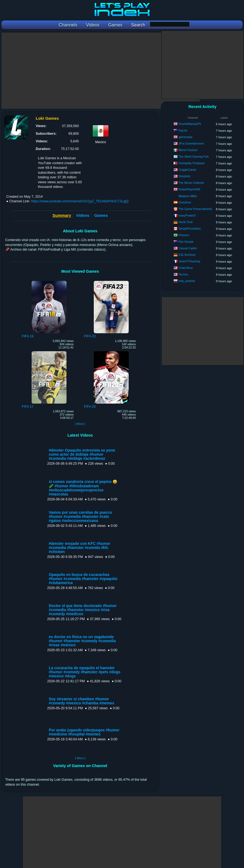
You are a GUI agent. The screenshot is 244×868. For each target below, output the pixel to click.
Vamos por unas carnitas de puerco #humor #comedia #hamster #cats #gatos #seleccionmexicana (80, 517)
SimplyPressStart (190, 229)
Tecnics (183, 274)
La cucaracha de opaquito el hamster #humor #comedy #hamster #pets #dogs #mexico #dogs (85, 672)
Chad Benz (186, 268)
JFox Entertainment (191, 143)
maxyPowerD (187, 215)
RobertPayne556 (189, 189)
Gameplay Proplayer (192, 163)
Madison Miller (188, 196)
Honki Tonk (186, 222)
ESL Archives (187, 255)
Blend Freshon (188, 150)
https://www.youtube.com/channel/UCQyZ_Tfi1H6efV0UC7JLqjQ (80, 201)
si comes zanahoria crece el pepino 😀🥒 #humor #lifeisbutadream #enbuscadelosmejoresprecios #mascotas (83, 488)
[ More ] (80, 424)
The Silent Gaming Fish (194, 157)
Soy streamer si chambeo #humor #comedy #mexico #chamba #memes (82, 701)
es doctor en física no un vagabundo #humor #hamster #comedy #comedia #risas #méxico (82, 641)
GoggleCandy (187, 170)
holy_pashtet (187, 281)
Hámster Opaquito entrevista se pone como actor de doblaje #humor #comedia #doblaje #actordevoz (82, 454)
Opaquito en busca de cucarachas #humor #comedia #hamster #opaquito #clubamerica (83, 579)
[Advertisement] (101, 71)
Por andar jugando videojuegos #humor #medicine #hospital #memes (84, 732)
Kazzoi (183, 130)
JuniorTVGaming (189, 261)
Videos (83, 215)
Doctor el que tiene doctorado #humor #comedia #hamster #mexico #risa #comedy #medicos (83, 610)
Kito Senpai (186, 242)
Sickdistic (185, 176)
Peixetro (184, 235)
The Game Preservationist (195, 209)
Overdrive (185, 202)
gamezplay (186, 137)
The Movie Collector (191, 183)
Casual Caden (188, 248)
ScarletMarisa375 (190, 124)
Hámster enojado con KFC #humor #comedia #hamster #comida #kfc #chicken (80, 548)
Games (101, 215)
